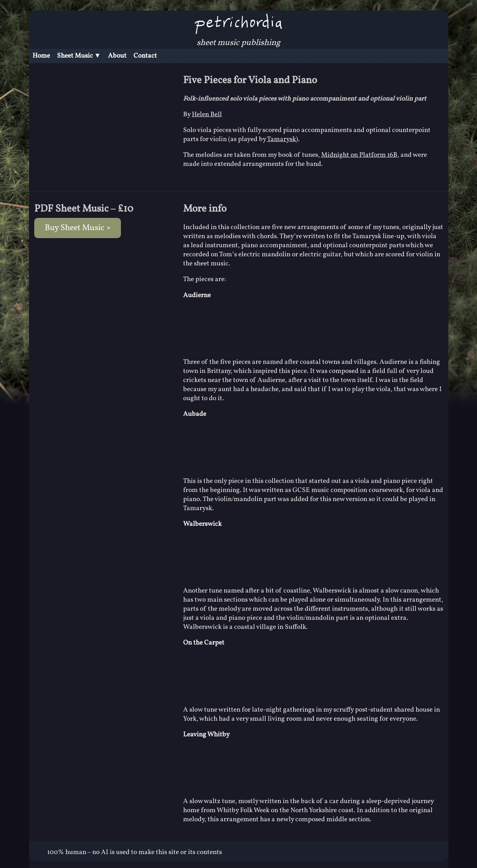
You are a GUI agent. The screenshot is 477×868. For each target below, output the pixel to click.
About (117, 56)
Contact (145, 56)
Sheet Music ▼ (79, 56)
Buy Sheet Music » (78, 228)
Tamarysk (281, 139)
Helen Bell (207, 115)
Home (41, 56)
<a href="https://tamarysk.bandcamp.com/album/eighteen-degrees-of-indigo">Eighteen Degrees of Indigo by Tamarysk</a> (313, 328)
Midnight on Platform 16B (359, 155)
